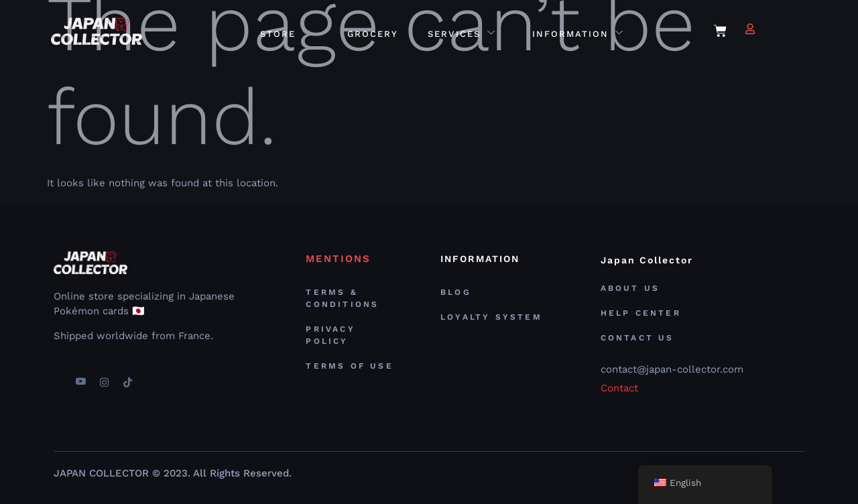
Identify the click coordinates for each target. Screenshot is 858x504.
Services (462, 34)
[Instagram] (104, 377)
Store (286, 34)
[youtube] (80, 377)
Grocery (373, 34)
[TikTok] (127, 377)
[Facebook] (57, 377)
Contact (619, 388)
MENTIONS (338, 259)
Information (578, 34)
